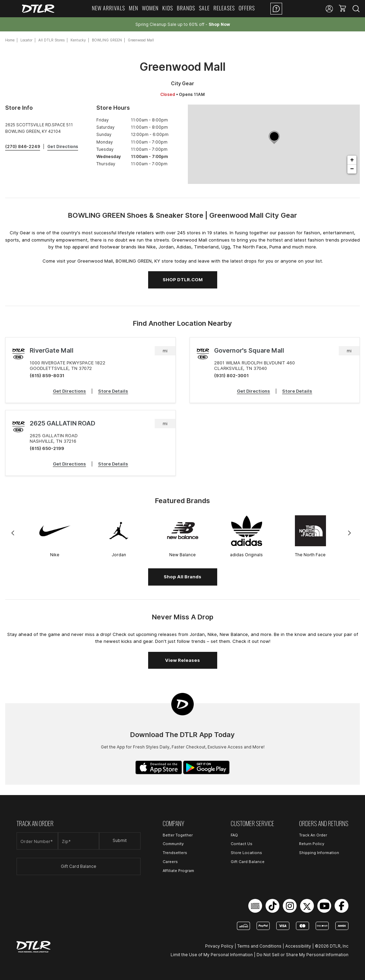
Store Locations (246, 853)
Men (133, 8)
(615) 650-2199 (47, 448)
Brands (186, 8)
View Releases (182, 660)
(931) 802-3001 (231, 375)
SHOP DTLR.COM (183, 280)
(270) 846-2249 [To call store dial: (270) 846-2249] (23, 146)
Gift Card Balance (79, 866)
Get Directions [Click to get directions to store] (63, 146)
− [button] (352, 169)
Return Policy (312, 844)
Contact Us (242, 844)
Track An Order (313, 835)
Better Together (178, 835)
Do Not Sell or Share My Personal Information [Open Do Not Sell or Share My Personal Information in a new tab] (302, 955)
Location (304, 9)
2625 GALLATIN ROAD (63, 423)
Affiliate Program (178, 871)
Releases (224, 8)
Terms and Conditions (259, 946)
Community (173, 844)
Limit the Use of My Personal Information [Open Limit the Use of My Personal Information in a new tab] (212, 955)
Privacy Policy (219, 946)
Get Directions (69, 391)
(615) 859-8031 (47, 375)
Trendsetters (175, 853)
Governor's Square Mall (249, 350)
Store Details (113, 391)
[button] (342, 9)
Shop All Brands (182, 577)
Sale (204, 8)
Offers (247, 8)
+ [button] (352, 160)
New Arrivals (108, 8)
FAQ (234, 835)
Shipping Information (319, 853)
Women (150, 8)
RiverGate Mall (52, 350)
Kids (168, 8)
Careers (170, 862)
